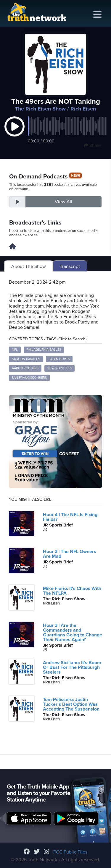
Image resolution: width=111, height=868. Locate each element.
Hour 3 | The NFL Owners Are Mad (70, 554)
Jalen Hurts (59, 359)
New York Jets (59, 368)
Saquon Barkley (26, 359)
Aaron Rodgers (25, 368)
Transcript (70, 266)
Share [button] (92, 145)
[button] (15, 133)
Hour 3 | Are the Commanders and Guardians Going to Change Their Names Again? (73, 633)
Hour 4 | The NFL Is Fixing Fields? (70, 517)
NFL (15, 350)
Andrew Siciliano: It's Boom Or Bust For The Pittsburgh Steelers (72, 667)
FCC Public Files (70, 852)
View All (63, 202)
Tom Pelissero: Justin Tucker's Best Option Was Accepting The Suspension (71, 704)
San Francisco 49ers (29, 378)
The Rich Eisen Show (40, 109)
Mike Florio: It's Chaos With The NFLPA (72, 591)
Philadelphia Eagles (44, 350)
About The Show (29, 266)
